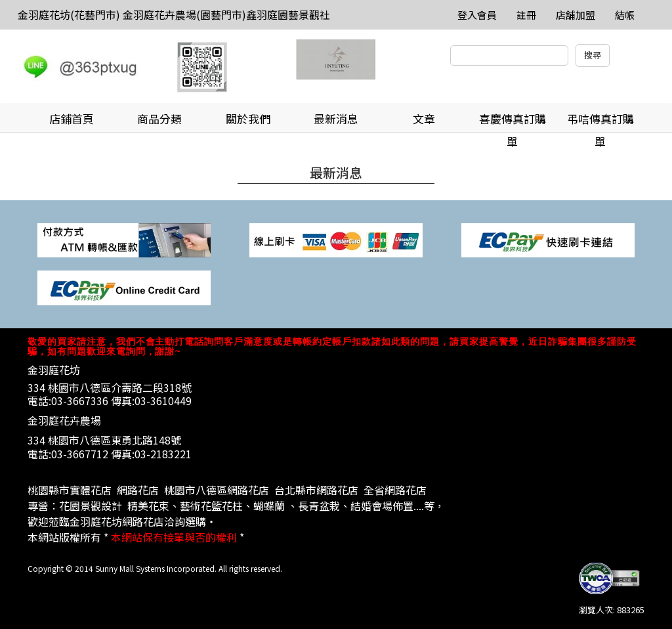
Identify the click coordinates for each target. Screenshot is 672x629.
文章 (424, 119)
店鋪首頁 (72, 119)
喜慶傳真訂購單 (513, 121)
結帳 (625, 15)
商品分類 (159, 119)
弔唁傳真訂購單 (600, 121)
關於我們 (248, 119)
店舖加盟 (576, 15)
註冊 (526, 15)
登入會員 (477, 15)
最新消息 (336, 119)
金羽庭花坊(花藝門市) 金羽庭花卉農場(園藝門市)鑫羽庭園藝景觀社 (174, 14)
